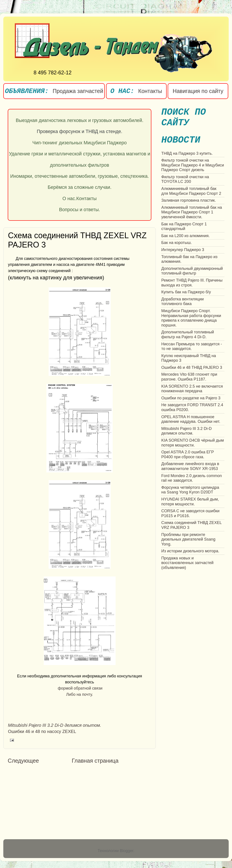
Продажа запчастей (78, 91)
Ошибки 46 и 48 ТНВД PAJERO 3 (192, 367)
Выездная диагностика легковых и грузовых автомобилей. (80, 120)
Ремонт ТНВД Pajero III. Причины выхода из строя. (192, 283)
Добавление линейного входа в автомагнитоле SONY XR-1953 (190, 466)
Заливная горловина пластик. (189, 200)
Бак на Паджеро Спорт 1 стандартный (184, 226)
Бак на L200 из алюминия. (185, 236)
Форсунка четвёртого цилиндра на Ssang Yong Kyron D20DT (190, 490)
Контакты (150, 91)
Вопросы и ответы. (80, 210)
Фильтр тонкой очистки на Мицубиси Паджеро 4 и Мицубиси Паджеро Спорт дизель (193, 165)
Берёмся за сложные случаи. (80, 187)
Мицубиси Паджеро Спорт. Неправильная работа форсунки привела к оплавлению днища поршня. (191, 318)
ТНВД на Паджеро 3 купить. (187, 153)
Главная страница (95, 761)
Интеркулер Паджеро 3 (183, 250)
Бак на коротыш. (177, 243)
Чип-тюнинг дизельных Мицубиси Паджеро (80, 143)
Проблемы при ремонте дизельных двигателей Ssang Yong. (188, 539)
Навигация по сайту (198, 91)
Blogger (126, 851)
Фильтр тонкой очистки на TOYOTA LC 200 (185, 179)
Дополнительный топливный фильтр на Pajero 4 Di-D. (188, 334)
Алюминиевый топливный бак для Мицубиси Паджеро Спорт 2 (191, 191)
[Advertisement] (45, 802)
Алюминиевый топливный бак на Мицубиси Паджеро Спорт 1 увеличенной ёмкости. (192, 212)
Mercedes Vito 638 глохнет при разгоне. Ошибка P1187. (189, 377)
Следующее (23, 761)
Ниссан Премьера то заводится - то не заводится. (192, 346)
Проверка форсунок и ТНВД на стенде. (80, 131)
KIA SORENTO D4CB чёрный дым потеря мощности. (193, 443)
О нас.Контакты (80, 199)
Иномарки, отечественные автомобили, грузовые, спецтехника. (80, 176)
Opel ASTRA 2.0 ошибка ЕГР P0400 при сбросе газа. (188, 454)
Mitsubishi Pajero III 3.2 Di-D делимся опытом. (186, 431)
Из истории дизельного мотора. (190, 551)
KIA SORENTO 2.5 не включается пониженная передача (192, 389)
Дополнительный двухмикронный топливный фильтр (192, 271)
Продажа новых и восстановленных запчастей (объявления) (187, 563)
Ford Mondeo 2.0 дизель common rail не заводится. (192, 478)
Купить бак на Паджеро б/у (186, 292)
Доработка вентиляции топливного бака (183, 302)
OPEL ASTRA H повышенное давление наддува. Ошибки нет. (191, 419)
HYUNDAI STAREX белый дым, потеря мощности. (190, 502)
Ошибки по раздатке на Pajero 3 (191, 398)
